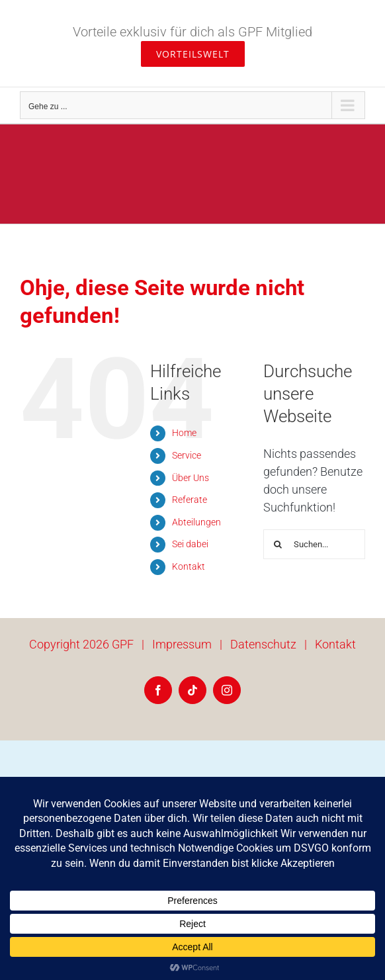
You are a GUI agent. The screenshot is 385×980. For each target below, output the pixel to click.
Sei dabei (190, 544)
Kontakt (189, 566)
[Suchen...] (314, 544)
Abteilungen (196, 522)
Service (187, 455)
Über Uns (191, 478)
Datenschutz (263, 644)
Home (184, 433)
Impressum (182, 644)
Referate (190, 500)
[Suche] (278, 544)
